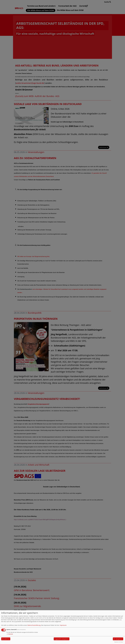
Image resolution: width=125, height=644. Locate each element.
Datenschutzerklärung (34, 625)
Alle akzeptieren (118, 639)
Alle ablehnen (6, 639)
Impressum (63, 625)
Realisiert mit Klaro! (119, 642)
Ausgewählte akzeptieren (62, 639)
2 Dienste (10, 634)
